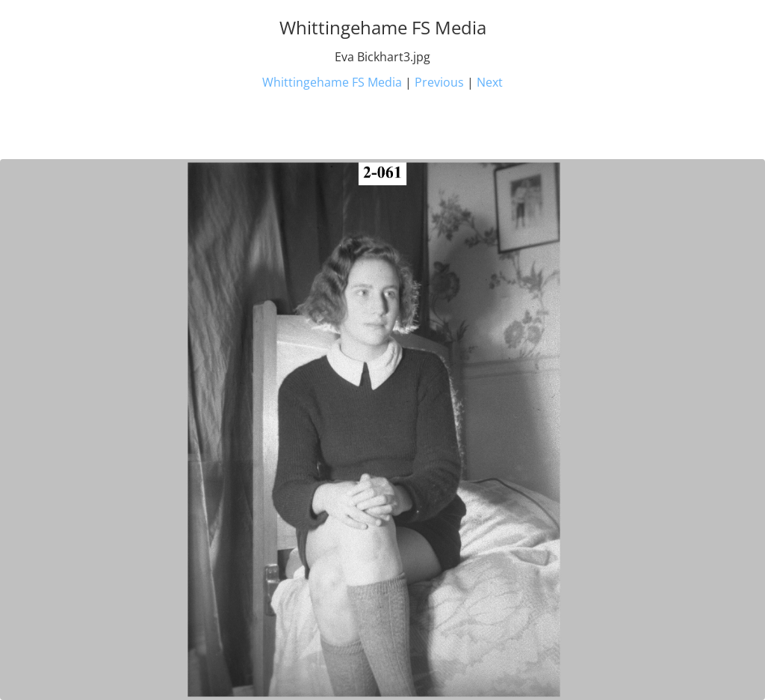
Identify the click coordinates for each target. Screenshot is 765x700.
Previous (439, 82)
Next (490, 82)
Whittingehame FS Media (332, 82)
